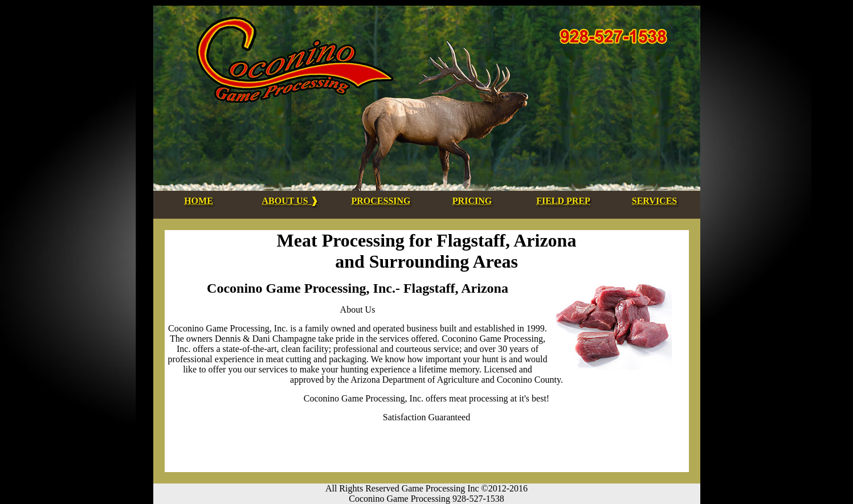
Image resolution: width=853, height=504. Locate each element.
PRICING (472, 201)
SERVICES (654, 201)
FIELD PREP (563, 201)
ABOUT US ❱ (289, 201)
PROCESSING (381, 201)
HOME (199, 201)
